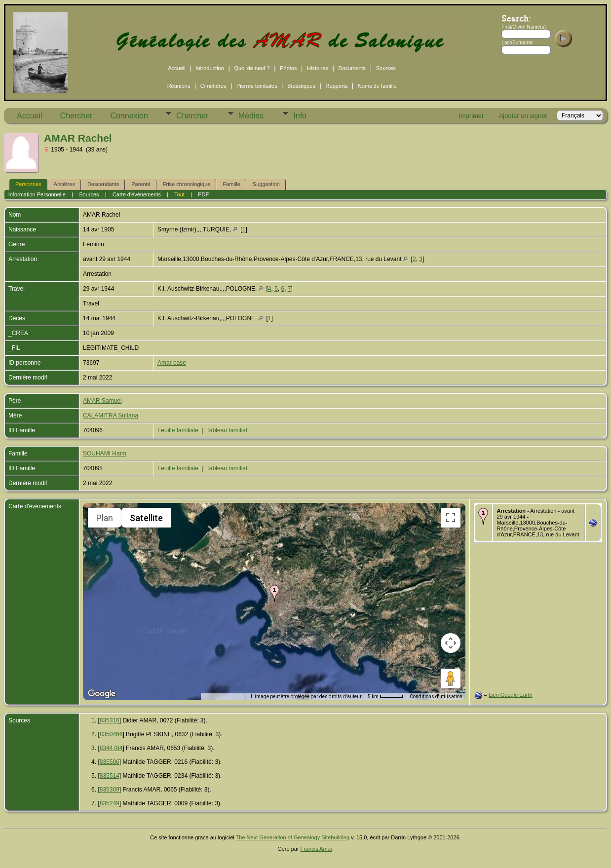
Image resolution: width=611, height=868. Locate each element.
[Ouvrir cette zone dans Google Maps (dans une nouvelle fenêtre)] (102, 694)
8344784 (111, 748)
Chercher (76, 116)
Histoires (318, 68)
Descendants (103, 184)
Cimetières (213, 86)
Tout (179, 194)
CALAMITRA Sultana (111, 415)
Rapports (337, 86)
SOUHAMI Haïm (105, 453)
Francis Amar (316, 849)
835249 (110, 803)
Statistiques (301, 86)
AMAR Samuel (102, 401)
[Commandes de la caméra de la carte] (451, 643)
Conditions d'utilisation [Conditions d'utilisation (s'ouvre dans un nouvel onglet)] (436, 697)
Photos (288, 68)
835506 (110, 762)
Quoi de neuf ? (252, 68)
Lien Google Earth (511, 695)
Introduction (210, 68)
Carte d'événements (137, 194)
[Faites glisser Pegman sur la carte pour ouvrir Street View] (451, 679)
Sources (386, 68)
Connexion (129, 116)
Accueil (176, 68)
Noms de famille (377, 86)
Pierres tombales (257, 86)
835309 (110, 790)
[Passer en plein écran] (451, 518)
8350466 (111, 734)
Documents (352, 68)
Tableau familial (227, 430)
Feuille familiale (178, 430)
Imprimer (471, 116)
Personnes (28, 184)
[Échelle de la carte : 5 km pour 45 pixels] (386, 697)
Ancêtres (64, 184)
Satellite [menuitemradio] (146, 518)
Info (300, 116)
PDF (203, 194)
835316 (110, 720)
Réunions (179, 86)
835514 (110, 776)
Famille (231, 184)
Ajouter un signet (523, 116)
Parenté (141, 184)
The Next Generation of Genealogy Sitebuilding (293, 837)
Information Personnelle (37, 194)
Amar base (172, 363)
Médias (251, 116)
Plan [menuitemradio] (105, 518)
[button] (274, 593)
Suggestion (266, 184)
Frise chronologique (187, 184)
